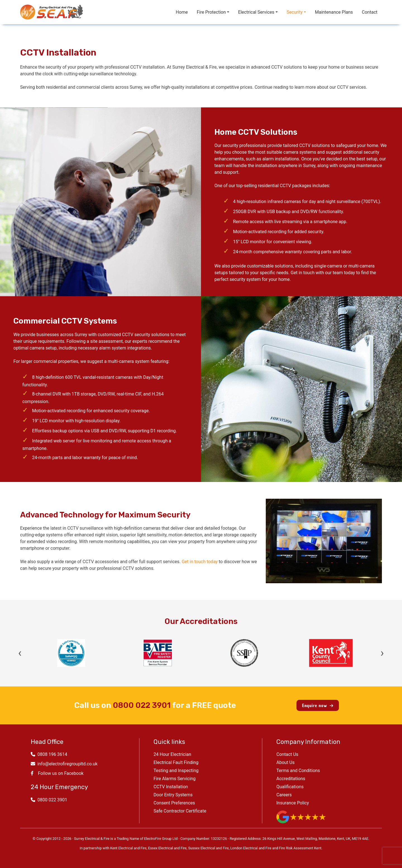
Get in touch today (200, 562)
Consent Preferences (174, 803)
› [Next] (382, 653)
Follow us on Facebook (57, 773)
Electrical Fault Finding (176, 762)
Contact (370, 12)
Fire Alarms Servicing (174, 779)
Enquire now (318, 705)
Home (182, 12)
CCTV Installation (171, 787)
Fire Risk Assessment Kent (300, 848)
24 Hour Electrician (172, 754)
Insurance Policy (293, 803)
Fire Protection (211, 12)
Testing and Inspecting (176, 771)
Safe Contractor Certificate (180, 811)
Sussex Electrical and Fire (208, 848)
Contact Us (287, 754)
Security (295, 12)
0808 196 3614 (49, 754)
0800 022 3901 (142, 705)
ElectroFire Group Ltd (161, 839)
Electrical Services (256, 12)
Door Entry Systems (173, 795)
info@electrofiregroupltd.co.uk (64, 764)
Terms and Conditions (298, 771)
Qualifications (290, 787)
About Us (285, 762)
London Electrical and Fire (251, 848)
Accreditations (291, 779)
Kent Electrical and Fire (128, 848)
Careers (284, 795)
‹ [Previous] (20, 653)
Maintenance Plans (334, 12)
